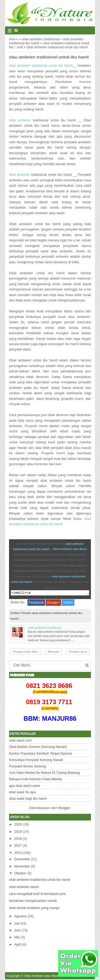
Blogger (64, 809)
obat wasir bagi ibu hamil (28, 799)
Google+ (53, 603)
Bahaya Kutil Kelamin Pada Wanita (35, 780)
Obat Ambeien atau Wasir (70, 549)
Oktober (21, 874)
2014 (18, 853)
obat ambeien (20, 120)
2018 (18, 839)
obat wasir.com (20, 741)
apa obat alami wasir (25, 786)
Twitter (68, 603)
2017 (18, 846)
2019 (18, 832)
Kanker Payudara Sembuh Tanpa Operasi (41, 754)
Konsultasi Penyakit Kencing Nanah (36, 761)
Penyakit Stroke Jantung (28, 767)
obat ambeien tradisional (40, 39)
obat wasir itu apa (22, 793)
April (18, 945)
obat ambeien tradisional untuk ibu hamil (49, 57)
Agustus (21, 917)
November (22, 867)
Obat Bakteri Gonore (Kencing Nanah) (38, 748)
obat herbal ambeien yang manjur (35, 909)
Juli (17, 924)
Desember (22, 860)
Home (14, 39)
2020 (18, 825)
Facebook (36, 603)
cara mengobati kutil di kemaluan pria (37, 895)
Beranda (54, 652)
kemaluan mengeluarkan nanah (33, 901)
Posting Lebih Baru (26, 652)
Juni (17, 931)
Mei (17, 938)
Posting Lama (78, 652)
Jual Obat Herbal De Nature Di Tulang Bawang (44, 773)
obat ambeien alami (24, 888)
